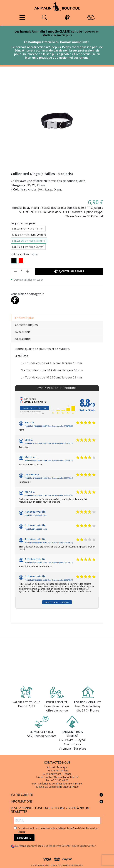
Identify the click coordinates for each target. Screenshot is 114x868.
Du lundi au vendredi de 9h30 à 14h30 (60, 783)
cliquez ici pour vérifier (84, 846)
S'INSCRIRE (24, 838)
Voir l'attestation (34, 408)
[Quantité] (22, 271)
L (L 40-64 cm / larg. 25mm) (28, 247)
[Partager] (15, 300)
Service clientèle (42, 732)
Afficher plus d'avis (57, 602)
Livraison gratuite (88, 702)
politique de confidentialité (70, 828)
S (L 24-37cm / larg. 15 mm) (28, 228)
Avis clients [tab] (23, 332)
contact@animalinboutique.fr (62, 777)
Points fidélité (57, 702)
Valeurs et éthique (26, 702)
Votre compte (57, 795)
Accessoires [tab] (23, 339)
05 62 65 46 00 (60, 780)
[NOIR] (14, 261)
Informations (57, 802)
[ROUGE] (21, 261)
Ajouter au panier (69, 271)
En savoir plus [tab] (25, 318)
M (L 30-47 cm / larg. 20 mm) (29, 235)
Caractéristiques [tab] (26, 325)
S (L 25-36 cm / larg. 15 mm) (29, 241)
